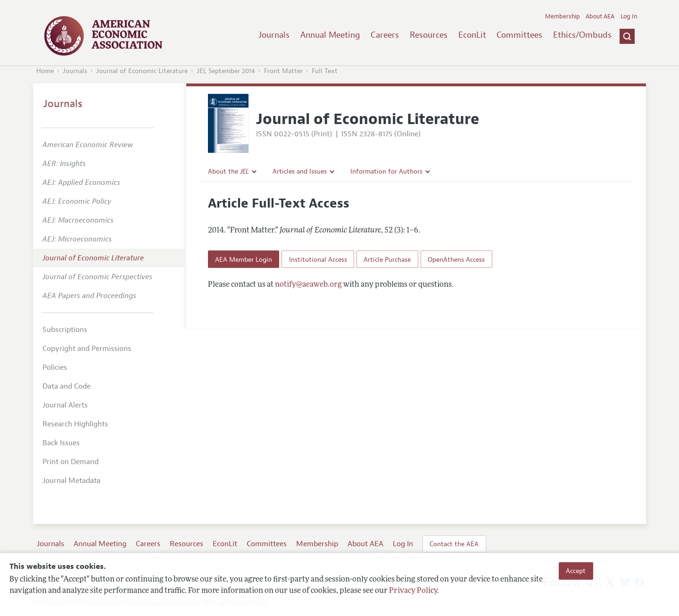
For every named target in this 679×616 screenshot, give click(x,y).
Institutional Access (318, 259)
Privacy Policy (413, 591)
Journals (274, 35)
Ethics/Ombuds (582, 35)
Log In (629, 17)
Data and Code (66, 386)
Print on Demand (70, 462)
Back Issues (61, 443)
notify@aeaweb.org (308, 285)
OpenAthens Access (456, 259)
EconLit (472, 35)
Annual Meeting (330, 35)
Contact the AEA (454, 544)
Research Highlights (75, 424)
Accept (576, 571)
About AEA (600, 17)
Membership (563, 17)
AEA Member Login (244, 259)
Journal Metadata (71, 481)
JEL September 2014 (226, 71)
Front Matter (283, 71)
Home (45, 71)
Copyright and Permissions (87, 349)
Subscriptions (65, 330)
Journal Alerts (65, 405)
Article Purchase (387, 259)
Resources (429, 35)
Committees (519, 35)
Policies (55, 367)
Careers (385, 35)
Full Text (325, 71)
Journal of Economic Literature (142, 71)
